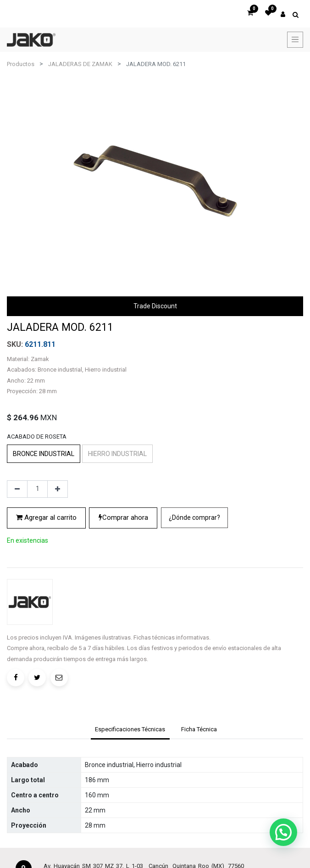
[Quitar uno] (17, 568)
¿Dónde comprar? (194, 596)
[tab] (130, 791)
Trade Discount (155, 306)
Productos (21, 64)
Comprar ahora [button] (123, 596)
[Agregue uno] (58, 568)
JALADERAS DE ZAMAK (80, 64)
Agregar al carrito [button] (46, 596)
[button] (194, 596)
